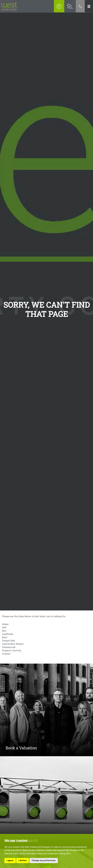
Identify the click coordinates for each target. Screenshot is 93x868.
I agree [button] (10, 860)
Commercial (9, 647)
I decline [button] (23, 860)
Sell (4, 627)
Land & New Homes (13, 644)
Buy (4, 631)
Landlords (8, 634)
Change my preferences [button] (44, 860)
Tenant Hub (8, 641)
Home (5, 624)
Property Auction (12, 650)
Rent (5, 637)
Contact (6, 654)
